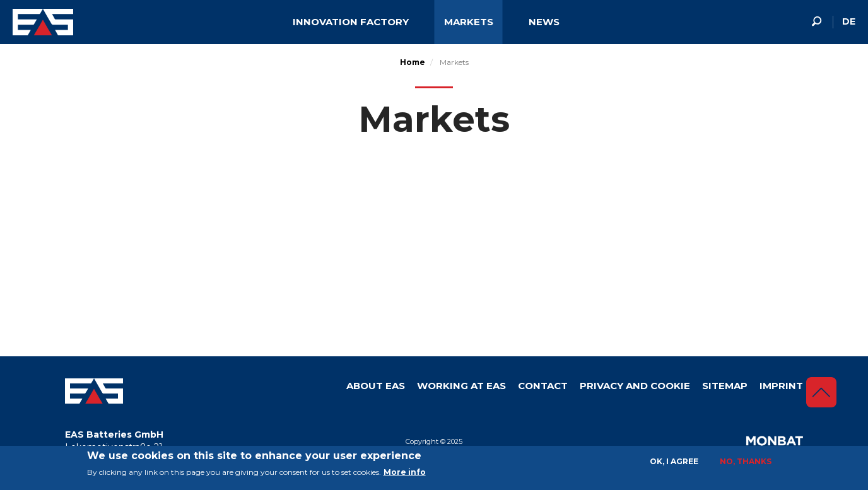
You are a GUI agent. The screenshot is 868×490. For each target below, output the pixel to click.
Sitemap (725, 386)
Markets (469, 22)
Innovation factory (351, 22)
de (849, 21)
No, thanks (746, 461)
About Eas (376, 386)
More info (405, 472)
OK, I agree (674, 461)
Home (413, 62)
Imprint (781, 386)
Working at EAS (461, 386)
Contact (543, 386)
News (544, 22)
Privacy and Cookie (635, 386)
